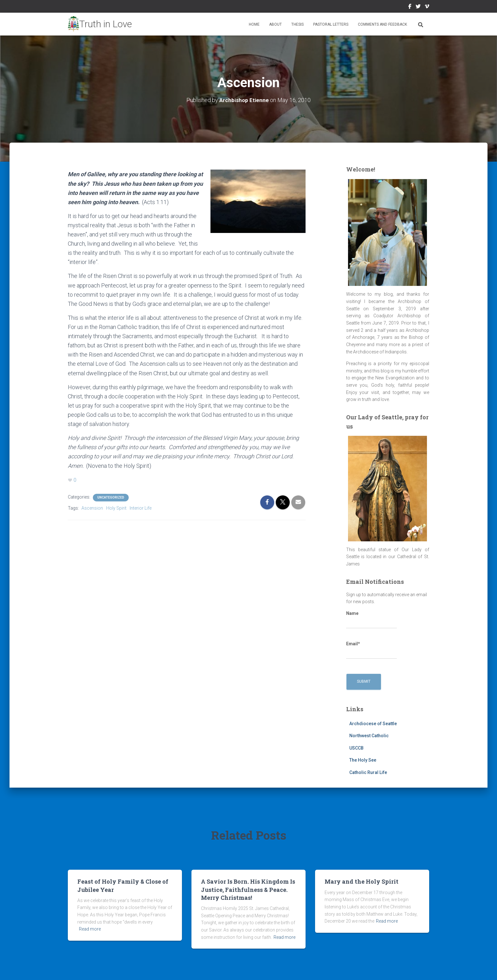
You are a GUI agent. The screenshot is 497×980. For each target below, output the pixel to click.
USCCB (356, 748)
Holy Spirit (116, 508)
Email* (371, 650)
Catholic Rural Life (368, 772)
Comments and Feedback (382, 24)
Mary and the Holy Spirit (361, 881)
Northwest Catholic (369, 736)
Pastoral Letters (331, 24)
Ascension (92, 508)
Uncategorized (111, 497)
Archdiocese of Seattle (373, 723)
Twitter (418, 7)
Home (254, 24)
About (275, 24)
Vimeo (427, 7)
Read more (90, 929)
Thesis (297, 24)
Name (371, 620)
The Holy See (363, 760)
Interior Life (141, 508)
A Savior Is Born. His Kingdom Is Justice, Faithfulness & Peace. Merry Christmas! (248, 889)
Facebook (410, 7)
